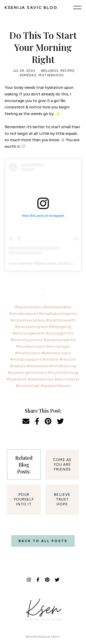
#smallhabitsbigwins (58, 314)
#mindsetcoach (31, 346)
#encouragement (29, 333)
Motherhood (51, 75)
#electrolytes (67, 379)
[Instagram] (29, 580)
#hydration (17, 379)
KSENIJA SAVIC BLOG (31, 8)
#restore (68, 359)
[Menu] (77, 7)
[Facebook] (38, 580)
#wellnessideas (57, 307)
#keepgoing (60, 327)
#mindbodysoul (24, 314)
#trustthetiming (63, 373)
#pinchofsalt (28, 386)
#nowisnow (38, 366)
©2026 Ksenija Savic (43, 637)
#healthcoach (28, 353)
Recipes (68, 71)
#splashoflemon (56, 386)
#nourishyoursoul (26, 340)
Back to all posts (43, 541)
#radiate (18, 366)
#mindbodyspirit (26, 359)
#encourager (58, 346)
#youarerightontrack (27, 373)
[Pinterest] (47, 580)
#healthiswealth (61, 320)
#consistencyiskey (28, 320)
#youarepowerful (59, 340)
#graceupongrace (31, 327)
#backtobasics (29, 307)
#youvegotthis (60, 333)
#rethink (50, 359)
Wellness (50, 71)
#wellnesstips (41, 379)
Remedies (28, 75)
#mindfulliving (63, 366)
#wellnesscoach (56, 353)
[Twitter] (57, 580)
